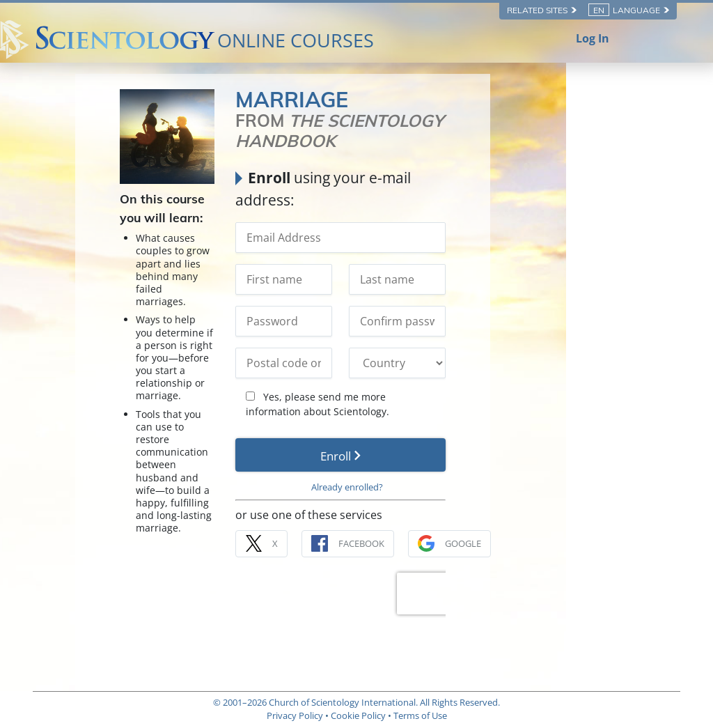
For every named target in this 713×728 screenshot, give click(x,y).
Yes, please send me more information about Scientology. (420, 383)
